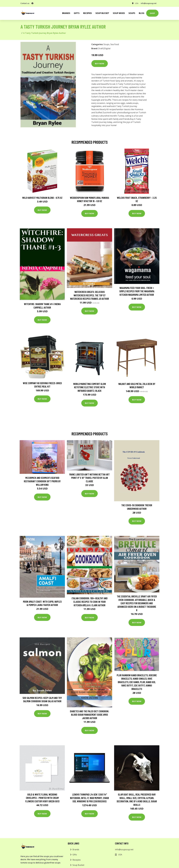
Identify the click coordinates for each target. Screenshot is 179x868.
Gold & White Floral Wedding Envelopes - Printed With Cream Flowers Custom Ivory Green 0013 (42, 798)
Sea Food (115, 44)
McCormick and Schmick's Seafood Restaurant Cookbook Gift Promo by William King (42, 481)
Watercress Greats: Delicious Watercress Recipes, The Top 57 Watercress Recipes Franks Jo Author (89, 295)
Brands (76, 849)
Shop (152, 13)
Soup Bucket (102, 13)
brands (66, 13)
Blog (142, 13)
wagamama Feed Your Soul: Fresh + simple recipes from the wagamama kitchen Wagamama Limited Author (137, 291)
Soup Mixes (119, 13)
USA (137, 3)
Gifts (77, 13)
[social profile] (32, 3)
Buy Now (100, 63)
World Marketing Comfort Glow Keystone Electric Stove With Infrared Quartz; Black (90, 387)
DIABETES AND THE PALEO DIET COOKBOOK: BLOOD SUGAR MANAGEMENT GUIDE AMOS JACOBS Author (90, 715)
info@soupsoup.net (149, 3)
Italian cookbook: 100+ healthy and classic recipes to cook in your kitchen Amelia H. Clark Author (90, 602)
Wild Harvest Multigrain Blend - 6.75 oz (42, 198)
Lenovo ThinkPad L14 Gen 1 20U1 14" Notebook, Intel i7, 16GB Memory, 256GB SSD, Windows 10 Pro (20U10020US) (89, 798)
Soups (132, 13)
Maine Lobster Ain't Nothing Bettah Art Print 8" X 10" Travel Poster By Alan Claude (89, 478)
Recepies (87, 13)
